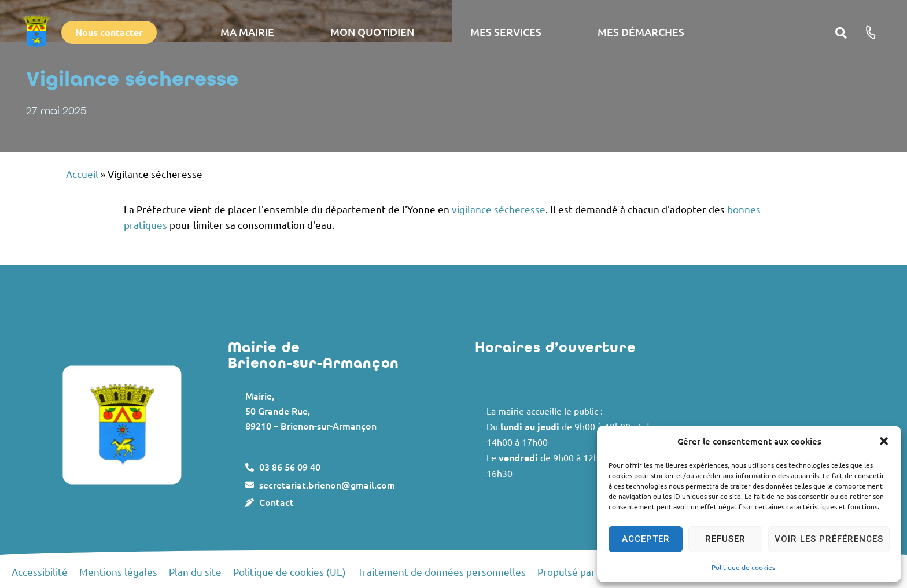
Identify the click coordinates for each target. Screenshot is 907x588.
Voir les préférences (829, 539)
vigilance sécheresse (499, 209)
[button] (884, 441)
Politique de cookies (743, 567)
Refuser (725, 539)
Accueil (82, 174)
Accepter (646, 539)
